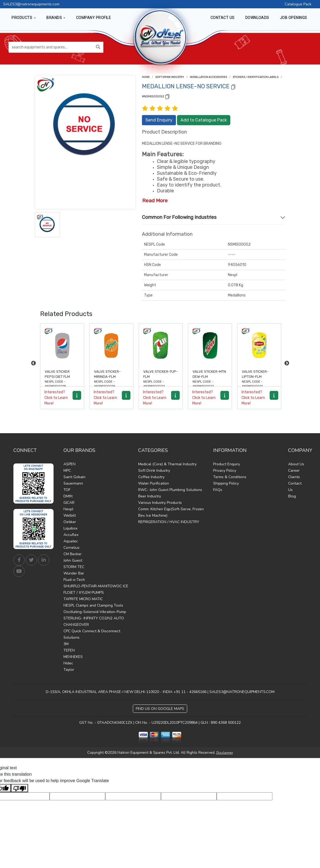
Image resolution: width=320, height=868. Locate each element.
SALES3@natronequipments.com (31, 4)
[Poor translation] (20, 788)
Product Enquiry (227, 464)
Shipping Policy (226, 483)
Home (146, 77)
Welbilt (70, 515)
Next (287, 363)
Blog (292, 496)
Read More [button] (155, 201)
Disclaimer (225, 753)
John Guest (73, 560)
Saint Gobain (74, 477)
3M (66, 644)
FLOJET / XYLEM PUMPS (84, 593)
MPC (67, 471)
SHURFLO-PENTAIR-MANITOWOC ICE (96, 586)
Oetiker (70, 522)
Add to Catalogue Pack (204, 120)
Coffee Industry (151, 477)
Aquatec (71, 541)
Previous (33, 363)
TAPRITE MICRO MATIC (83, 599)
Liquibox (70, 528)
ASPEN (69, 464)
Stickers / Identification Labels (256, 77)
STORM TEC (74, 567)
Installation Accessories (208, 77)
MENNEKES (73, 657)
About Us (296, 464)
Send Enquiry (159, 120)
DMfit (68, 496)
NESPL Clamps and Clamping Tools (93, 605)
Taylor (69, 670)
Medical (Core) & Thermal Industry (167, 464)
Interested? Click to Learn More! (56, 398)
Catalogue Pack (298, 4)
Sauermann (73, 483)
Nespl (68, 509)
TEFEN (69, 650)
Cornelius (71, 548)
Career (294, 471)
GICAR (69, 503)
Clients (294, 477)
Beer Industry (150, 496)
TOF (67, 490)
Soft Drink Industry (170, 77)
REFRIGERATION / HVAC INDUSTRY (169, 522)
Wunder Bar (74, 573)
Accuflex (71, 535)
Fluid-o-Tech (74, 580)
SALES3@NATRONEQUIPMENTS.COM (242, 692)
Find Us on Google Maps (160, 709)
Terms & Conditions (230, 477)
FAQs (218, 490)
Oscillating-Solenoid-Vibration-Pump (95, 612)
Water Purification (154, 483)
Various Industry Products (160, 503)
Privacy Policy (225, 471)
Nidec (68, 663)
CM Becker (73, 554)
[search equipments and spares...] (51, 47)
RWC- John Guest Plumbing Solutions (170, 490)
